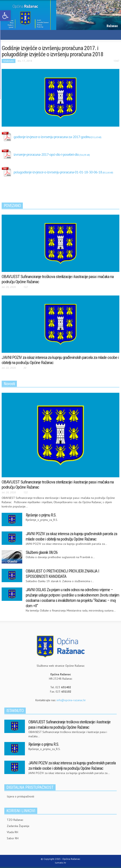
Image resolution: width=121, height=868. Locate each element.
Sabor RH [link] (13, 838)
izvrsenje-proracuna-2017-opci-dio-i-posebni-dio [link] (46, 154)
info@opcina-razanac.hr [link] (71, 700)
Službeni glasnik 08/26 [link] (42, 552)
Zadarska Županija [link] (18, 826)
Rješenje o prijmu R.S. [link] (41, 515)
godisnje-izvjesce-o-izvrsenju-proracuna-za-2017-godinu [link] (52, 137)
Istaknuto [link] (9, 61)
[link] (5, 16)
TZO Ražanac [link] (15, 820)
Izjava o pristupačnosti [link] (20, 796)
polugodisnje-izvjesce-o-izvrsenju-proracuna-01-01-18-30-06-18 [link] (58, 172)
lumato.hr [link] (60, 863)
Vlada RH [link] (12, 832)
